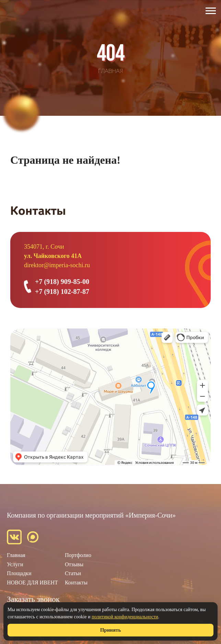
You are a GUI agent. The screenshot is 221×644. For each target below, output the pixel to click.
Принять (111, 630)
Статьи (73, 573)
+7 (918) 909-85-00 (62, 282)
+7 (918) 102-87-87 (62, 292)
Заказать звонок (33, 599)
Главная (16, 555)
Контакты (76, 583)
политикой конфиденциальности (125, 617)
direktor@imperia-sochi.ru (57, 265)
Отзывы (74, 564)
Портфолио (78, 555)
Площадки (19, 573)
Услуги (15, 564)
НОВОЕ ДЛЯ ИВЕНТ (32, 583)
